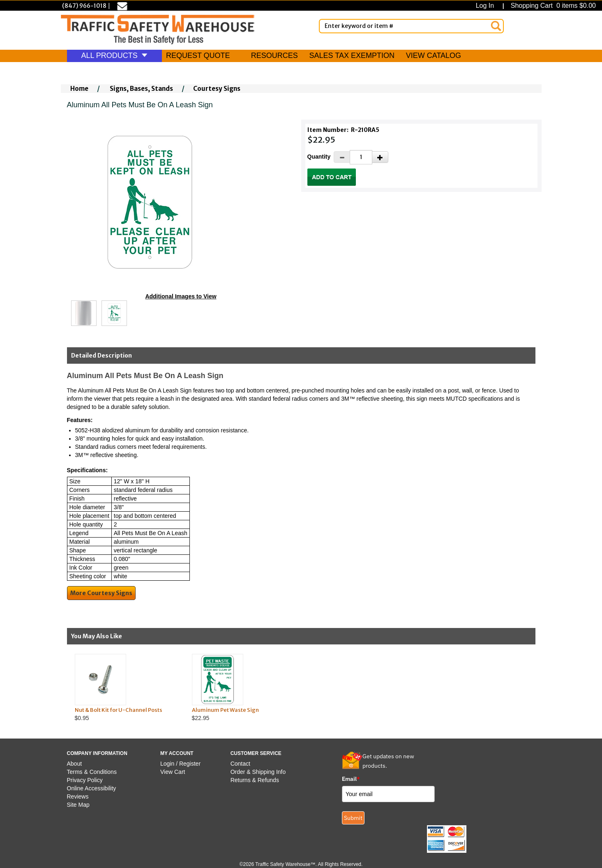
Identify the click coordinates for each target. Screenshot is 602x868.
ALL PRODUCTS (114, 55)
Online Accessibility (92, 788)
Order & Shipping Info (258, 772)
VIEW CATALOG (434, 55)
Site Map (78, 805)
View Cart (173, 772)
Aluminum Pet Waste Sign (225, 710)
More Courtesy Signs (101, 593)
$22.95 (243, 688)
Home (79, 89)
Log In (487, 6)
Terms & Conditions (92, 772)
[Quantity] (361, 157)
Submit (353, 818)
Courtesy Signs (217, 89)
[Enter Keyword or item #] (411, 26)
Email (351, 779)
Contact (240, 764)
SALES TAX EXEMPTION (352, 55)
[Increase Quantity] (380, 157)
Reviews (78, 796)
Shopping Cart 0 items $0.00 (552, 6)
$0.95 (126, 688)
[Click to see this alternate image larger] (84, 313)
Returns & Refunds (255, 780)
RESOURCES (274, 55)
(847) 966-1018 (84, 6)
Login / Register (180, 764)
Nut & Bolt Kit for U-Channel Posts (119, 710)
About (75, 764)
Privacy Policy (85, 780)
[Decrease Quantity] (342, 157)
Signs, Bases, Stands (141, 89)
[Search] (496, 26)
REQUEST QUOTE (198, 55)
